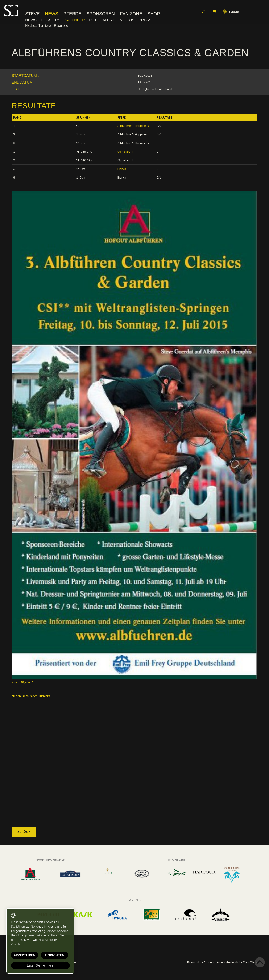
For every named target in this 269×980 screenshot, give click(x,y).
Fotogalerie (103, 20)
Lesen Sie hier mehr (40, 965)
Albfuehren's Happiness (133, 126)
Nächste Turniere (38, 26)
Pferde (72, 14)
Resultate (61, 26)
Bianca (122, 169)
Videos (127, 20)
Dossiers (51, 20)
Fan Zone (131, 14)
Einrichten (55, 955)
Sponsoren (101, 14)
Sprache (231, 12)
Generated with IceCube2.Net (237, 962)
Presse (146, 20)
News (52, 14)
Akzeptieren (25, 955)
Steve (32, 14)
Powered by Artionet (201, 962)
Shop (154, 14)
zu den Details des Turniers (31, 696)
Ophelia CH (125, 151)
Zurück (24, 832)
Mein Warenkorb (214, 12)
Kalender (75, 20)
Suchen (204, 12)
